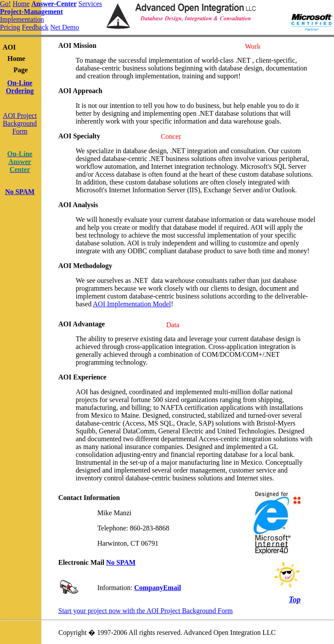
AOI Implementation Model (132, 304)
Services (90, 4)
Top (295, 600)
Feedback (35, 27)
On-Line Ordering (20, 87)
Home (21, 4)
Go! (5, 4)
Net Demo (65, 27)
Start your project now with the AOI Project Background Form (145, 611)
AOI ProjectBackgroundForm (20, 123)
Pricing (10, 27)
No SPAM (121, 562)
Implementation (22, 19)
